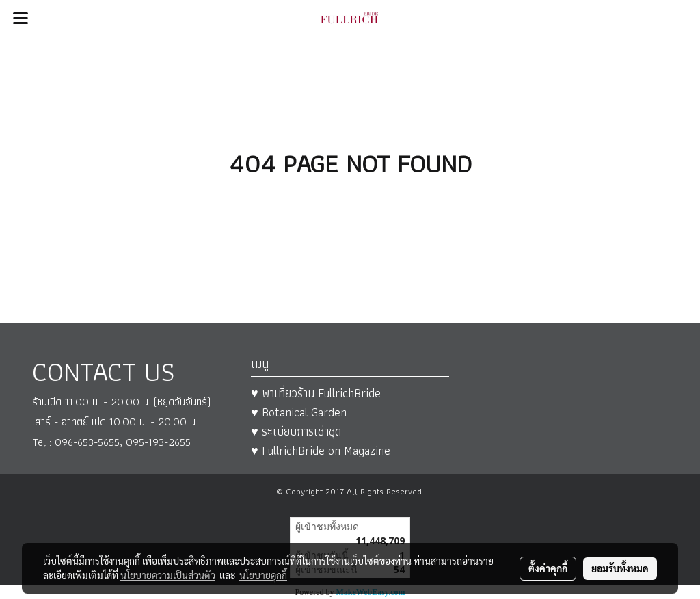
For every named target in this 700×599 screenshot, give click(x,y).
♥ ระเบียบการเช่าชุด (296, 431)
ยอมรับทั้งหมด (620, 568)
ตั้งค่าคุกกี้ (548, 568)
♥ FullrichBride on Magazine (321, 450)
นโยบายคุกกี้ (263, 575)
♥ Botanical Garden (299, 412)
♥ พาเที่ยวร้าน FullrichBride (316, 393)
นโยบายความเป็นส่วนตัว (168, 575)
